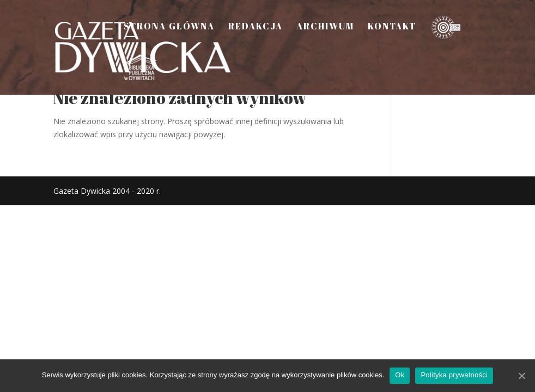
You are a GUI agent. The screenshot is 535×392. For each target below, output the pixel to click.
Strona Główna (169, 27)
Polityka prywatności (454, 375)
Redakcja (256, 27)
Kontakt (392, 27)
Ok (400, 375)
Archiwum (325, 27)
